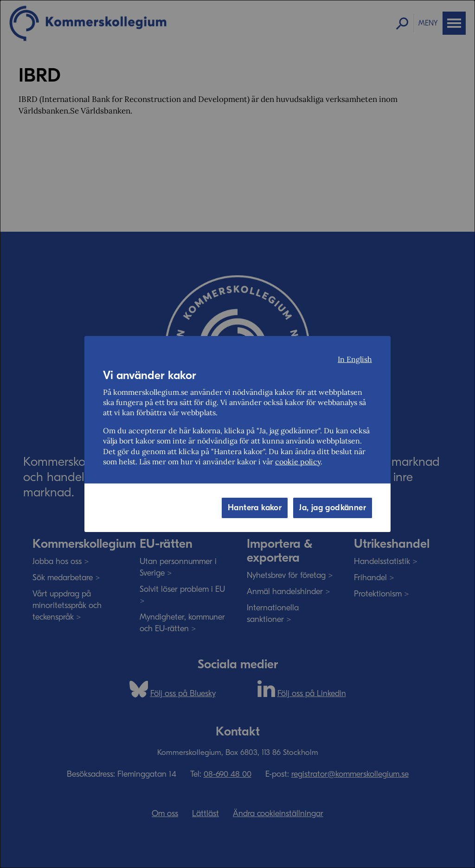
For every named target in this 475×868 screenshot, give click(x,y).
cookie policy (298, 462)
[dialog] (237, 434)
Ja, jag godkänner (333, 508)
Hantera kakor (255, 508)
